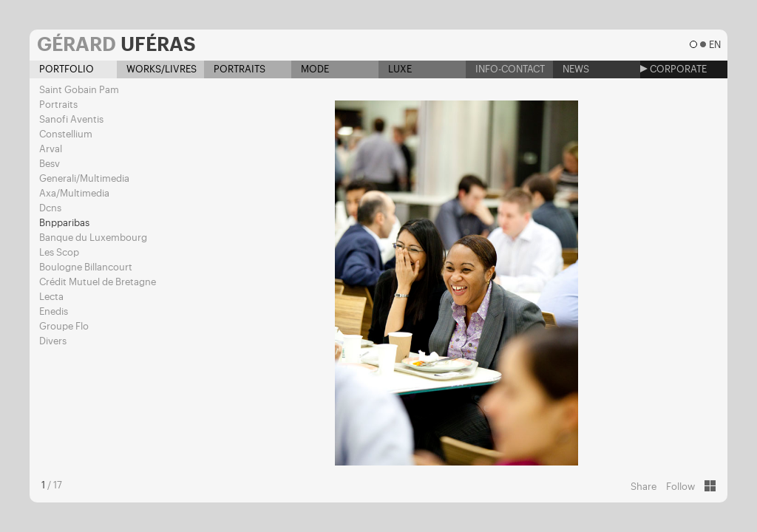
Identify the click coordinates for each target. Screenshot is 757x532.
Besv (50, 164)
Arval (51, 149)
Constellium (66, 134)
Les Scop (59, 252)
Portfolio (62, 69)
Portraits (235, 69)
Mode (310, 69)
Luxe (395, 69)
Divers (53, 341)
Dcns (50, 208)
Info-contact (505, 69)
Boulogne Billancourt (86, 267)
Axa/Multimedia (74, 193)
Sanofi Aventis (71, 119)
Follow (680, 487)
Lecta (51, 297)
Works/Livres (157, 69)
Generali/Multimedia (84, 178)
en (714, 45)
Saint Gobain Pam (79, 90)
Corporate (673, 69)
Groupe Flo (64, 326)
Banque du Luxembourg (93, 238)
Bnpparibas (64, 223)
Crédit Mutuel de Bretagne (98, 282)
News (571, 69)
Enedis (54, 311)
